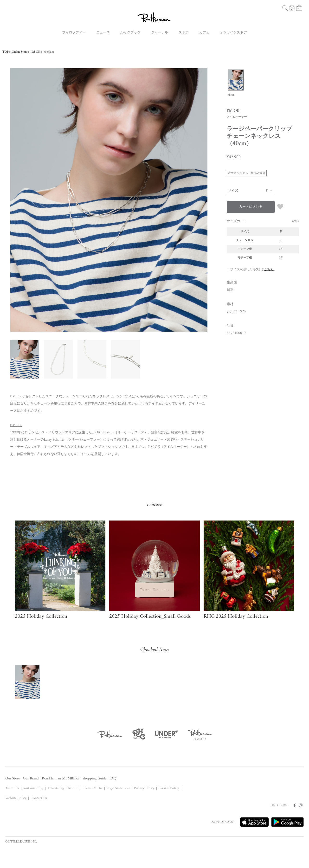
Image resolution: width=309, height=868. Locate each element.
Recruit (73, 788)
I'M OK (35, 52)
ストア (184, 33)
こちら (269, 269)
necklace (49, 52)
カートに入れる (251, 207)
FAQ (113, 779)
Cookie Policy (169, 788)
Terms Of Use (93, 788)
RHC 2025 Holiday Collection (236, 617)
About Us (12, 788)
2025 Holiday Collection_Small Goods (150, 617)
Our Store (13, 779)
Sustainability (33, 788)
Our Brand (31, 779)
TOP (6, 52)
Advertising (56, 788)
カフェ (204, 33)
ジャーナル (160, 33)
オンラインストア (233, 33)
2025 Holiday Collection (41, 617)
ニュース (103, 33)
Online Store (20, 52)
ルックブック (130, 33)
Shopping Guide (94, 779)
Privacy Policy (144, 788)
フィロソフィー (74, 33)
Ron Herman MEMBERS (61, 779)
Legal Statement (118, 788)
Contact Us (39, 798)
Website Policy (16, 798)
